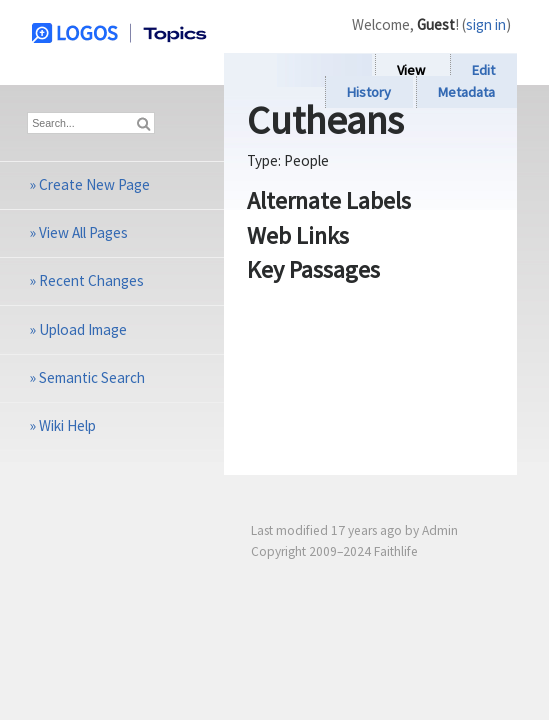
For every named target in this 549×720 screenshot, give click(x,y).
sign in (486, 24)
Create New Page (94, 184)
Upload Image (83, 329)
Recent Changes (91, 280)
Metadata (466, 92)
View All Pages (83, 232)
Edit (483, 70)
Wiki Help (67, 425)
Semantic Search (92, 377)
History (369, 92)
